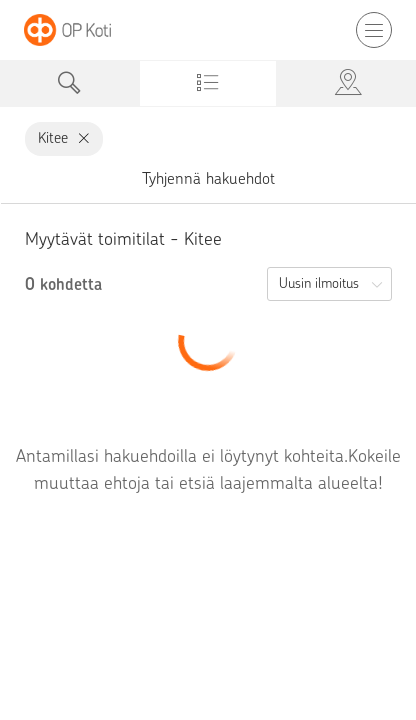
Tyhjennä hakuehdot (208, 178)
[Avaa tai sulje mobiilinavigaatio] (374, 30)
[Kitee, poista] (79, 138)
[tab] (69, 83)
